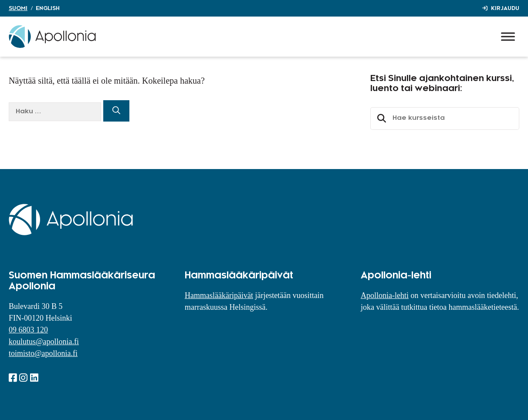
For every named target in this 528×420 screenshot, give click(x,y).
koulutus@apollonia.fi (44, 342)
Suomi (18, 8)
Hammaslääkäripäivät (219, 295)
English (48, 8)
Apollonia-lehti (385, 295)
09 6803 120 (28, 330)
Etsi (380, 119)
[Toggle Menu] (508, 36)
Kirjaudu (505, 8)
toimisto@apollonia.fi (43, 353)
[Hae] (116, 111)
